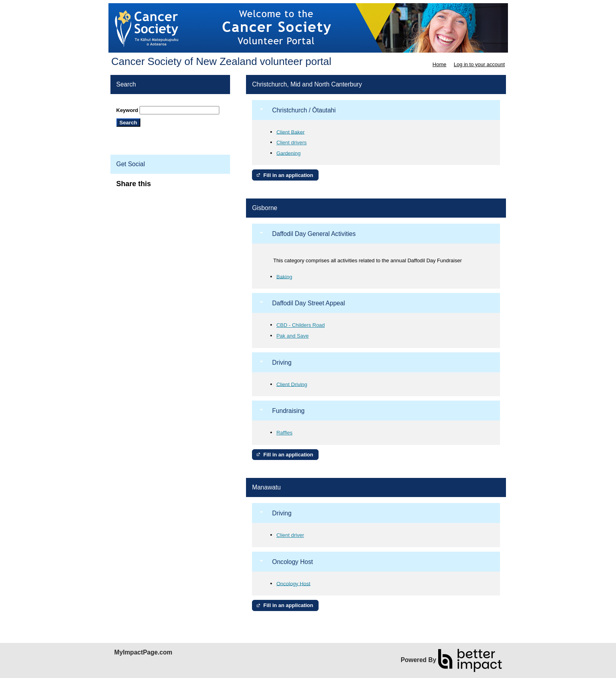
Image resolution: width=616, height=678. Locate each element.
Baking (284, 276)
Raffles (284, 433)
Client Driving (292, 384)
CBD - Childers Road (300, 325)
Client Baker (290, 132)
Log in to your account (479, 64)
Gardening (288, 153)
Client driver (290, 535)
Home (440, 64)
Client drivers (291, 142)
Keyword (127, 110)
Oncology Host (293, 583)
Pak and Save (292, 336)
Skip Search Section (140, 103)
